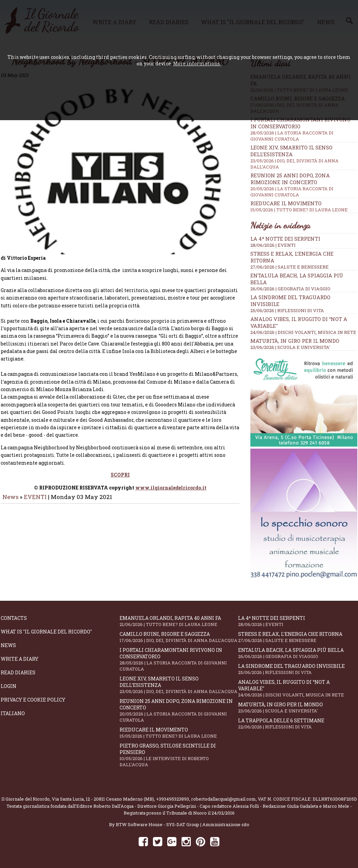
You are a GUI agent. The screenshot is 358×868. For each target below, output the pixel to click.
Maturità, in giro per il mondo (295, 341)
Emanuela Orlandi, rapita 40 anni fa (179, 621)
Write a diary (20, 659)
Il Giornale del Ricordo (26, 799)
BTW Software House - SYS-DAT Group (158, 824)
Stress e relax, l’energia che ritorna (298, 637)
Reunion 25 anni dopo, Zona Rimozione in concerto (304, 185)
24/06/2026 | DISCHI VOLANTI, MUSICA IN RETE (303, 332)
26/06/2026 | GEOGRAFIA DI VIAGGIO (290, 289)
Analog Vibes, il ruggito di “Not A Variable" (298, 688)
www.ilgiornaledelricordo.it (171, 482)
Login (9, 686)
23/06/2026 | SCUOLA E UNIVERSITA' (290, 347)
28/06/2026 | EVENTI (273, 245)
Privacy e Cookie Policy (33, 700)
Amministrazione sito (226, 824)
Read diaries (18, 672)
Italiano (13, 713)
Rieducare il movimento (304, 206)
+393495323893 (173, 799)
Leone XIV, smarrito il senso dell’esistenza (179, 685)
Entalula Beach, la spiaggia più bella (298, 653)
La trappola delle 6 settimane (298, 724)
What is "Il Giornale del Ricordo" (46, 632)
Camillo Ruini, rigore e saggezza (179, 637)
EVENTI (35, 491)
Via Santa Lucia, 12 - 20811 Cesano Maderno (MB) (103, 799)
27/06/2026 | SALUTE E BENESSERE (290, 267)
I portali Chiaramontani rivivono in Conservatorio (179, 659)
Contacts (14, 618)
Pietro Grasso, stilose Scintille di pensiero (179, 755)
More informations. (197, 63)
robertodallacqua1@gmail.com (223, 799)
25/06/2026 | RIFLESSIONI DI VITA (287, 310)
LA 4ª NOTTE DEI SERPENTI (285, 239)
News (10, 491)
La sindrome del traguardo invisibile (298, 669)
